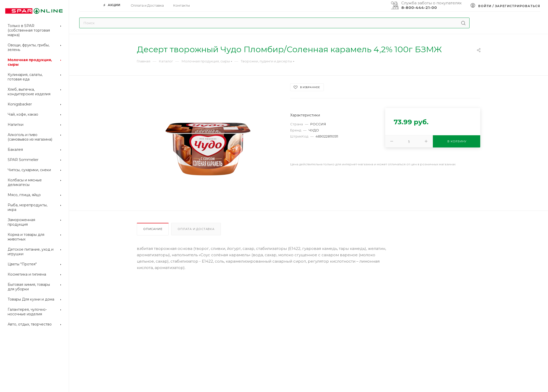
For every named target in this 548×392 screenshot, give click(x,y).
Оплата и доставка (196, 229)
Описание (153, 229)
